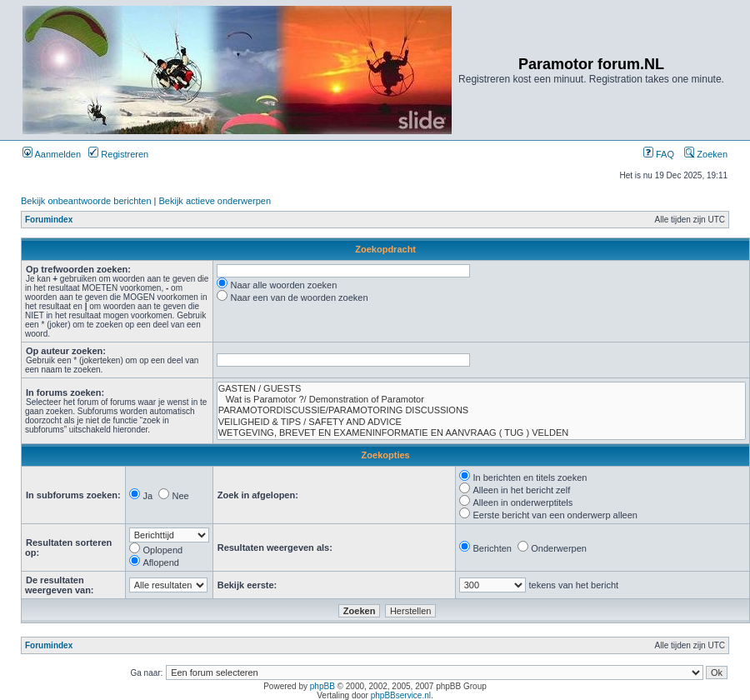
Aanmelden (52, 154)
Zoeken (706, 154)
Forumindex (49, 220)
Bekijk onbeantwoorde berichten (86, 201)
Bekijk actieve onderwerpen (215, 201)
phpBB (322, 686)
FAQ (659, 154)
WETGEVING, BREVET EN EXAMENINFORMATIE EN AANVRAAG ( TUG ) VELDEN (482, 433)
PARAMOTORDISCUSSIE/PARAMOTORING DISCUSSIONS (482, 410)
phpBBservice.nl (401, 695)
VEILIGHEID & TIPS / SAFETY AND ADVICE (482, 422)
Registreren (118, 154)
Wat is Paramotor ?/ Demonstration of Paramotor (482, 400)
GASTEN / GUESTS (482, 389)
